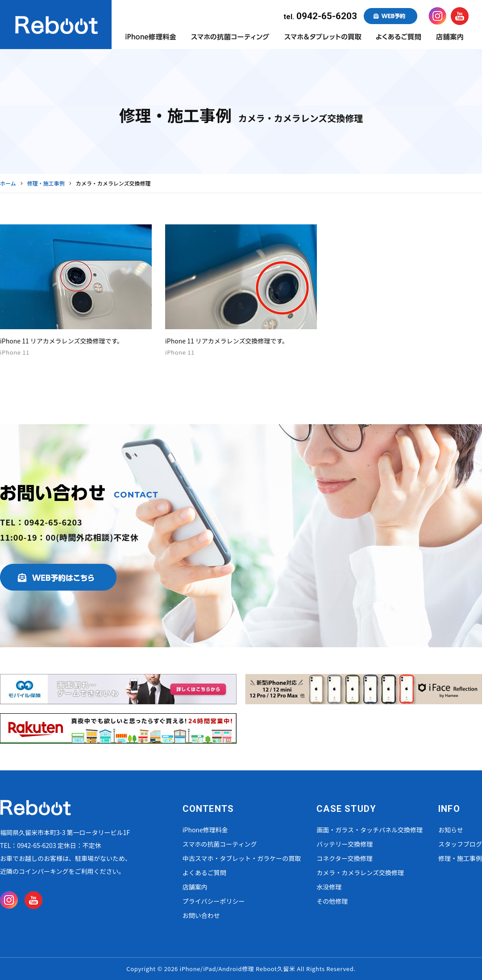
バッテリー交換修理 (345, 844)
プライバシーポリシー (214, 901)
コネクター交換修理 (344, 858)
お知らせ (451, 830)
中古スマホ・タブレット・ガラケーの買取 (242, 858)
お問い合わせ (201, 915)
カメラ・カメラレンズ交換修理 (360, 872)
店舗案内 (195, 887)
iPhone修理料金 (205, 830)
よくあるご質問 (204, 872)
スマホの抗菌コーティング (220, 844)
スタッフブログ (460, 844)
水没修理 (329, 887)
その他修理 (332, 901)
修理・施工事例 (460, 858)
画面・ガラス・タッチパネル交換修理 (370, 830)
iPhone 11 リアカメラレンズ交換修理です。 (62, 341)
